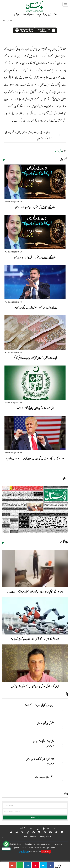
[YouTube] (49, 832)
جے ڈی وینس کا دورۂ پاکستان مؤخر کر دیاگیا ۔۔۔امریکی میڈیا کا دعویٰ (35, 308)
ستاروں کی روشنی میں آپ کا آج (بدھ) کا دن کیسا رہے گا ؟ (35, 207)
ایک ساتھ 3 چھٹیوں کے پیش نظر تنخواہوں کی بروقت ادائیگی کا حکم (35, 358)
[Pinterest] (32, 832)
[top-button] (3, 838)
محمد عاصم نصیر (50, 746)
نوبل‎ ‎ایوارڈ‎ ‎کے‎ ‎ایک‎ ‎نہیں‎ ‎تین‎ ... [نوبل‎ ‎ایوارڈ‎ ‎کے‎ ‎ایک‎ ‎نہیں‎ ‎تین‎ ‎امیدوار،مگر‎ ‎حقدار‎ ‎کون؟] (42, 741)
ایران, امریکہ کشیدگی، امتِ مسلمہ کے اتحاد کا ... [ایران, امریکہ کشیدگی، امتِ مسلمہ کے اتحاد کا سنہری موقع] (37, 705)
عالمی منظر (59, 151)
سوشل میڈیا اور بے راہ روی (44, 777)
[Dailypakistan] (31, 7)
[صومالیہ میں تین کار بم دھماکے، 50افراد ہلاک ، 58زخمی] (51, 865)
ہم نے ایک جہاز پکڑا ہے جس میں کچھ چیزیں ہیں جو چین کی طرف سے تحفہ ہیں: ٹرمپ (35, 458)
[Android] (15, 832)
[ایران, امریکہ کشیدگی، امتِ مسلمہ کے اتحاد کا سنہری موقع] (62, 710)
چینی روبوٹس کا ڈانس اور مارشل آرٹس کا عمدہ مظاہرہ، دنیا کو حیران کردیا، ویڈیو (35, 639)
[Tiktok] (26, 832)
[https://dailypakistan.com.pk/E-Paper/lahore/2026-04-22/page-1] (35, 509)
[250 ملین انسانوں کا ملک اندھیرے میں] (62, 763)
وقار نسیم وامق (50, 764)
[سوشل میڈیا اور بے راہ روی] (62, 781)
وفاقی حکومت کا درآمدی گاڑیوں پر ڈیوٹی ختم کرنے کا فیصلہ (35, 408)
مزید (4, 159)
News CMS (34, 852)
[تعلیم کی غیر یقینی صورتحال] (62, 728)
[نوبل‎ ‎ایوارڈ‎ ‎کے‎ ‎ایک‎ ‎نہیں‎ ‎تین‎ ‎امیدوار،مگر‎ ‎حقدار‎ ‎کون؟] (62, 745)
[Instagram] (43, 832)
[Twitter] (55, 832)
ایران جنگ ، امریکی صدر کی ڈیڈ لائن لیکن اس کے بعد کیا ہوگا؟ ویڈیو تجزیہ (35, 686)
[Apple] (9, 832)
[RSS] (21, 832)
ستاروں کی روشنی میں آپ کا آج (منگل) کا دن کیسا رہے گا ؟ (35, 257)
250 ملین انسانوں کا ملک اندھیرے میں (40, 759)
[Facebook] (60, 832)
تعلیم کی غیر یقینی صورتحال (45, 723)
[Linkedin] (37, 832)
